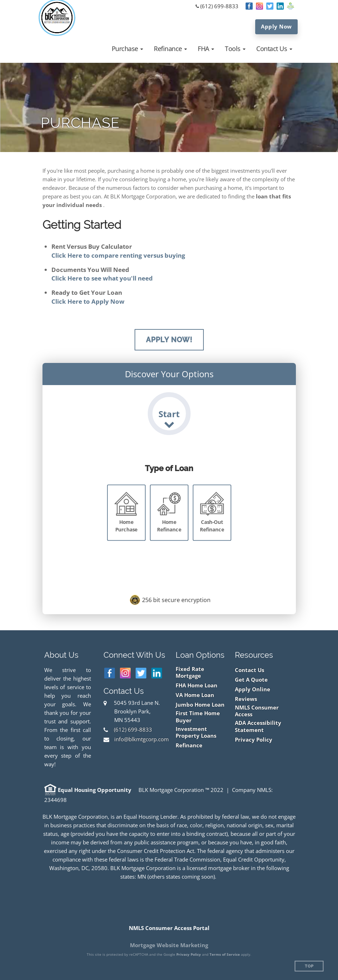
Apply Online (253, 689)
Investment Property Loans (196, 733)
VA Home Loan (195, 695)
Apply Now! (169, 340)
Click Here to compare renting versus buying (118, 255)
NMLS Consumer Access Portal (169, 928)
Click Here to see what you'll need (102, 278)
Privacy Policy (254, 740)
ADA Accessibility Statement (258, 726)
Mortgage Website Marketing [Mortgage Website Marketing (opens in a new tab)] (169, 945)
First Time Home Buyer (198, 717)
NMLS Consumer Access (257, 711)
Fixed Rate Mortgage (190, 673)
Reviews (246, 699)
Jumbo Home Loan (200, 705)
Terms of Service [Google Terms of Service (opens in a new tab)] (225, 954)
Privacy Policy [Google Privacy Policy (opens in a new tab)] (189, 954)
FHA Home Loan (196, 685)
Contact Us (249, 670)
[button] (128, 49)
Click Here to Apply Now (88, 301)
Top (309, 966)
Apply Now (276, 26)
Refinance (189, 745)
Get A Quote (251, 680)
